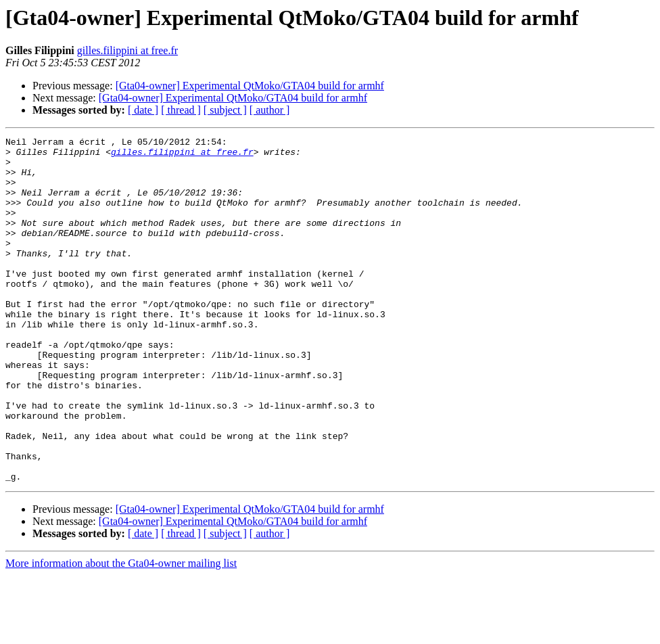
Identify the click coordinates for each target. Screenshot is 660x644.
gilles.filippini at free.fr (127, 50)
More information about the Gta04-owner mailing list (121, 632)
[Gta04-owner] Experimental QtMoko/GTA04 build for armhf (250, 86)
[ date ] (143, 110)
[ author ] (270, 110)
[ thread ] (181, 110)
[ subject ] (225, 110)
